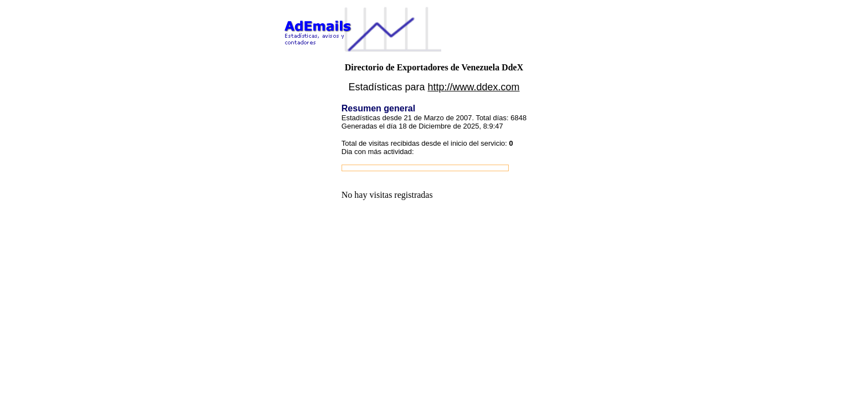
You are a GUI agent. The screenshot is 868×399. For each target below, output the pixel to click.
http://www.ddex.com (474, 87)
